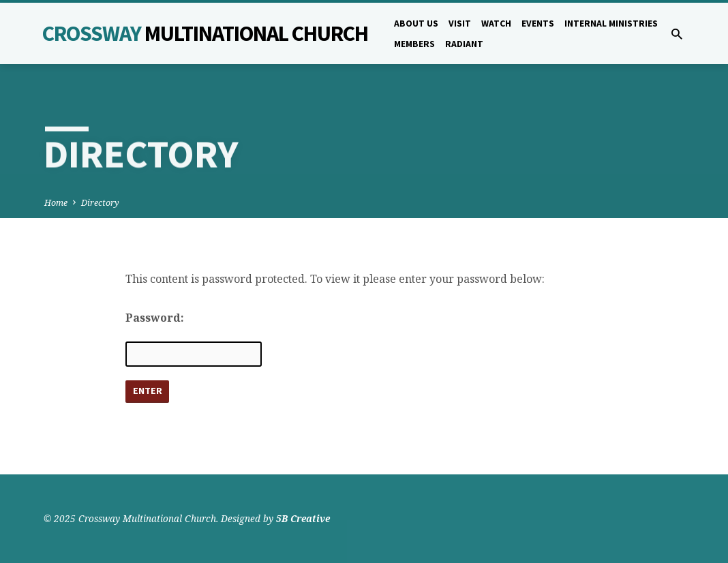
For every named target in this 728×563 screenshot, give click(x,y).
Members (414, 44)
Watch (496, 24)
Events (538, 24)
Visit (460, 24)
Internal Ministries (611, 24)
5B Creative (303, 518)
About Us (416, 24)
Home (56, 203)
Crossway (205, 33)
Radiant (464, 44)
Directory (100, 203)
